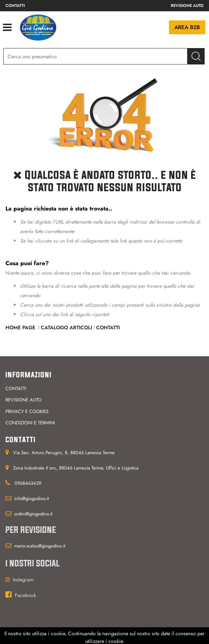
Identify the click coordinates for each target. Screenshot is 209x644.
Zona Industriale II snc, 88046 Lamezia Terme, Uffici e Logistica (76, 468)
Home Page (21, 327)
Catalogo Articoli (66, 327)
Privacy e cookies (27, 411)
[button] (196, 56)
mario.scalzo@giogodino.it (40, 546)
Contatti (15, 5)
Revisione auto (187, 5)
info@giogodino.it (31, 498)
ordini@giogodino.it (33, 514)
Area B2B (187, 27)
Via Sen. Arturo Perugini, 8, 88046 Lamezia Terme (64, 453)
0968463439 (28, 483)
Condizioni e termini (30, 423)
